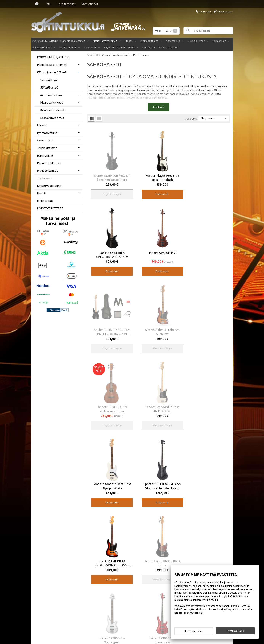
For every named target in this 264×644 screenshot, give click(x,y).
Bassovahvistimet (52, 118)
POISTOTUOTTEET (169, 47)
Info (48, 4)
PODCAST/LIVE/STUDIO (45, 41)
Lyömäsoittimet (149, 41)
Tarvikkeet (90, 47)
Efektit (129, 41)
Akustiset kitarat (52, 95)
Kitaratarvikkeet (52, 102)
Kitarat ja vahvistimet (105, 41)
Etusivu (35, 594)
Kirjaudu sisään (225, 12)
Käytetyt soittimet (114, 47)
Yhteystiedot (90, 4)
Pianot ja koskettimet (73, 41)
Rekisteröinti (205, 12)
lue (127, 613)
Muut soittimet (68, 47)
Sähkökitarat (49, 80)
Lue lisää (158, 107)
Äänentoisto (173, 41)
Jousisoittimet (196, 41)
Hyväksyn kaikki (236, 631)
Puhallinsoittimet (42, 47)
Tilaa (133, 605)
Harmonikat (219, 41)
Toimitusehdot (66, 4)
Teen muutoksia (194, 631)
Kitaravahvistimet (52, 110)
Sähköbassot (49, 87)
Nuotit (131, 47)
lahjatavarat (149, 47)
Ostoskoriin (157, 191)
